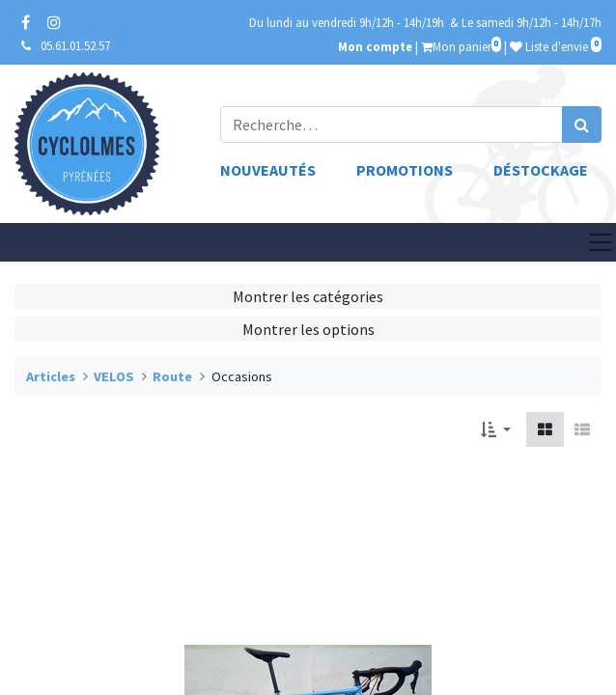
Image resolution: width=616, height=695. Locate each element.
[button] (496, 430)
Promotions (405, 170)
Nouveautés (268, 170)
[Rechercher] (582, 125)
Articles (51, 376)
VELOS (114, 376)
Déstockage (541, 170)
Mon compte (375, 46)
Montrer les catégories (308, 296)
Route (172, 376)
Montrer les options (308, 329)
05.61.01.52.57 (75, 45)
